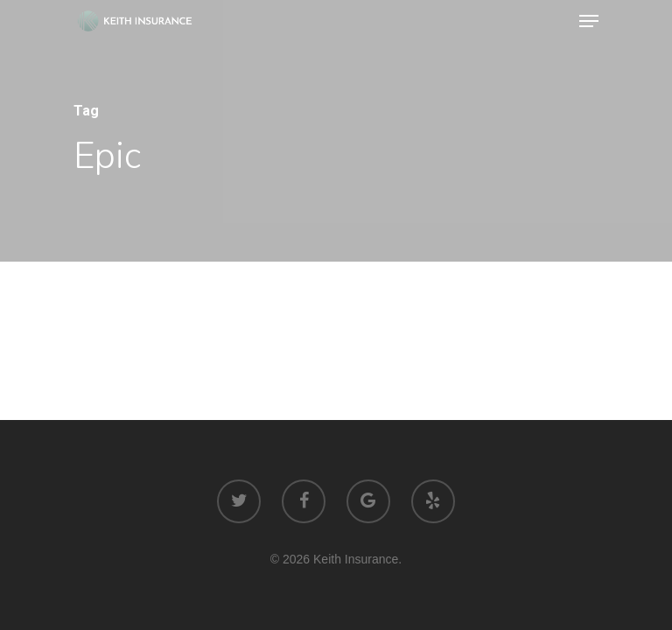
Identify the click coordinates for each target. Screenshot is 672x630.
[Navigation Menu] (589, 21)
